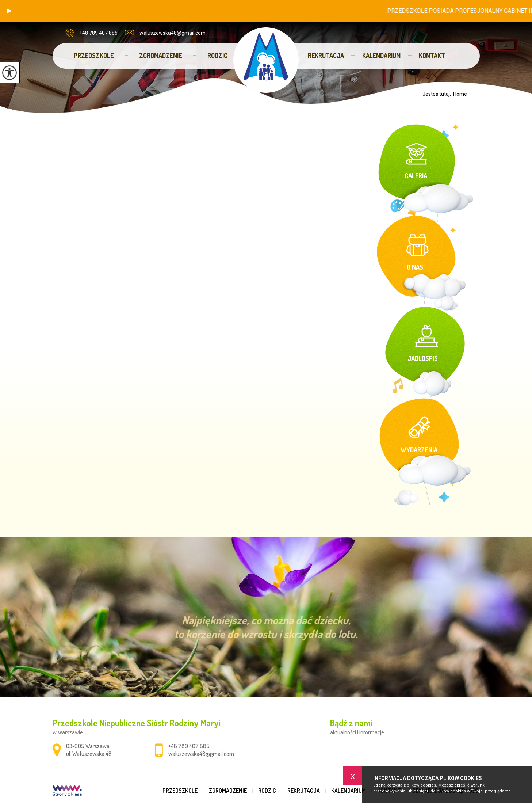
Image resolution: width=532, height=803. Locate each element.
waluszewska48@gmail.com (165, 33)
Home (460, 94)
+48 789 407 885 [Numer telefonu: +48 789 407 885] (189, 746)
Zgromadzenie (160, 56)
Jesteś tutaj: (438, 94)
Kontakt (432, 56)
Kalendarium (381, 56)
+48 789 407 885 (91, 33)
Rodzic (217, 56)
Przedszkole (94, 56)
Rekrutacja (326, 56)
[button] (9, 11)
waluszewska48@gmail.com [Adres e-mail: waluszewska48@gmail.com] (201, 754)
